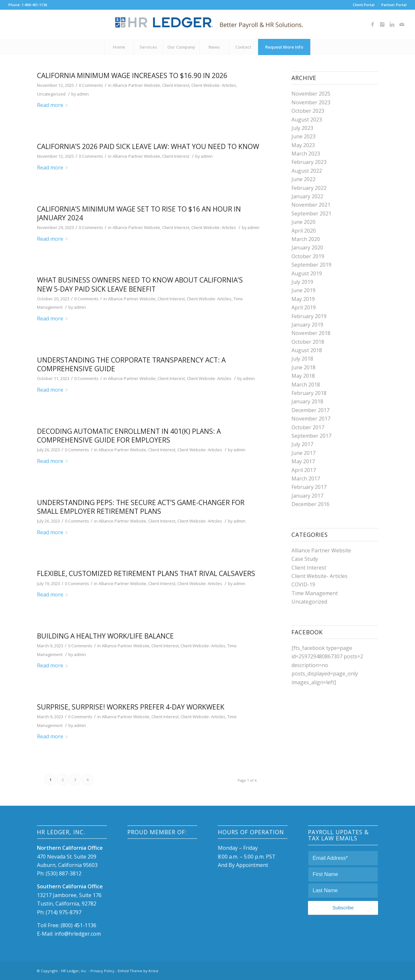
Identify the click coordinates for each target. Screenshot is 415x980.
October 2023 (308, 111)
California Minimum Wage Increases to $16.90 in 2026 (132, 75)
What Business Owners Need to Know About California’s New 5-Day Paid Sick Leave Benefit (140, 284)
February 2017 (309, 487)
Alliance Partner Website (136, 85)
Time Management (315, 593)
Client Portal (364, 5)
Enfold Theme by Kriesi (138, 971)
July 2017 (302, 444)
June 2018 (303, 367)
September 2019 (311, 265)
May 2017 (303, 461)
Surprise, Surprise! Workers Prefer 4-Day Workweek (131, 707)
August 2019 (307, 273)
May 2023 (303, 145)
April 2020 (304, 231)
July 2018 (302, 359)
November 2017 (311, 419)
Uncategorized (51, 94)
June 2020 (303, 222)
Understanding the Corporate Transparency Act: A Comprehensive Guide (131, 364)
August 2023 (307, 120)
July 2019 (302, 282)
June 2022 (303, 179)
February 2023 (309, 162)
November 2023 (311, 102)
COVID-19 (303, 584)
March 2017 (306, 478)
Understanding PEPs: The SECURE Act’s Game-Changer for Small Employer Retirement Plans (141, 507)
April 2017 (304, 470)
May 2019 (303, 299)
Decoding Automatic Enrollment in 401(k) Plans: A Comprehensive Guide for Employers (129, 436)
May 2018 (303, 376)
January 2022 (307, 196)
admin (83, 94)
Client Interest (176, 85)
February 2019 (309, 316)
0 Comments (91, 85)
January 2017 (307, 496)
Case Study (305, 559)
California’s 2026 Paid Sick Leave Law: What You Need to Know (148, 146)
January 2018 (307, 401)
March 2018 (306, 385)
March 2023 (306, 154)
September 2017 (311, 436)
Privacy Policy (102, 971)
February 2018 (309, 393)
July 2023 (302, 128)
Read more (53, 105)
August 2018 (307, 350)
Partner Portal (394, 5)
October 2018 (308, 342)
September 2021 (311, 213)
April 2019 (304, 307)
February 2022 (309, 188)
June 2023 (303, 136)
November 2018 (311, 333)
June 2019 (303, 290)
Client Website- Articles (214, 85)
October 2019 (308, 256)
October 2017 (308, 427)
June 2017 (303, 453)
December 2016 (310, 504)
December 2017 (310, 410)
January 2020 (307, 248)
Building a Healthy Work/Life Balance (105, 636)
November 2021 (311, 205)
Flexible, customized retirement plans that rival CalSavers (146, 573)
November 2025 (311, 94)
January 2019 (307, 325)
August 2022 (307, 171)
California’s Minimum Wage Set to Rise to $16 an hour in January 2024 (139, 213)
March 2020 (306, 239)
